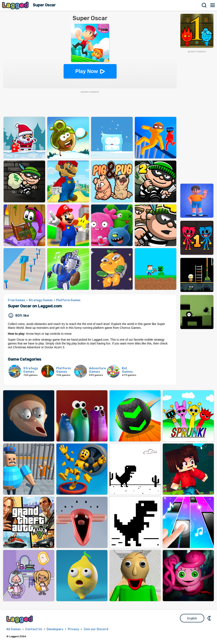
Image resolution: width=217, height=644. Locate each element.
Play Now (87, 71)
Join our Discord (96, 629)
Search (204, 5)
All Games (14, 629)
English (192, 618)
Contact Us (34, 629)
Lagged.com (20, 619)
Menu (213, 5)
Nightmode (210, 618)
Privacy (73, 629)
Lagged (16, 5)
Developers (55, 629)
